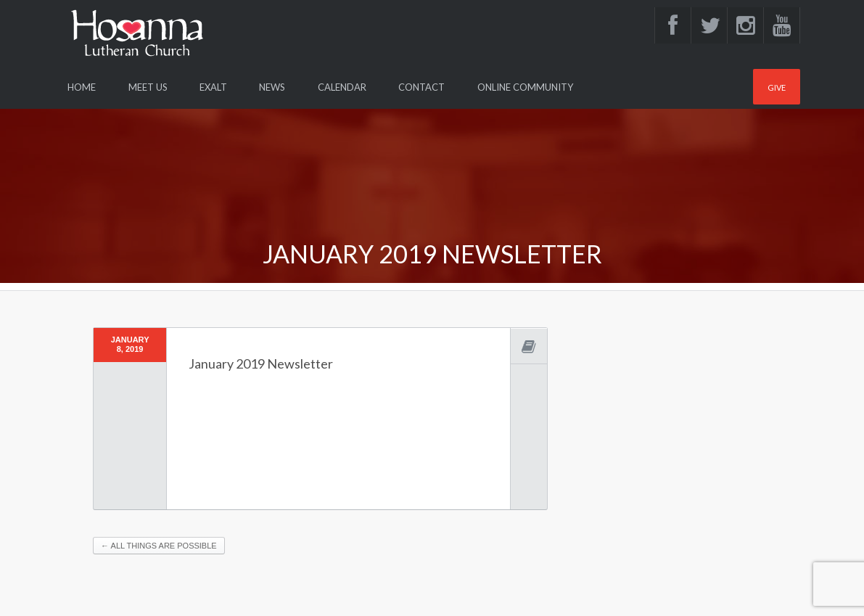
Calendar (342, 87)
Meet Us (148, 87)
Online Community (525, 87)
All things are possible (159, 546)
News (272, 87)
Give (777, 87)
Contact (421, 87)
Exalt (213, 87)
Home (82, 87)
